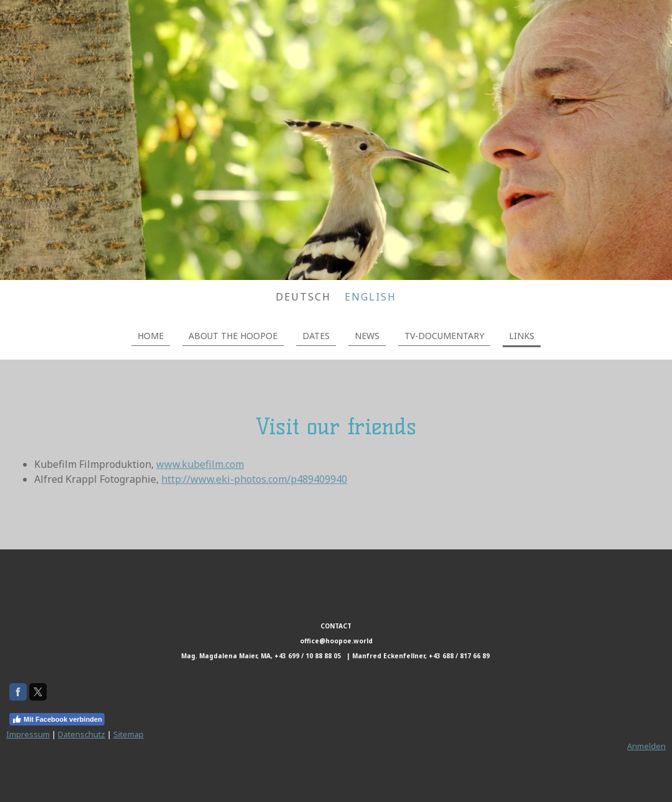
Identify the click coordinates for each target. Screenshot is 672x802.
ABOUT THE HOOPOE (233, 336)
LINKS (522, 336)
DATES (316, 336)
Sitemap (128, 734)
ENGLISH (371, 297)
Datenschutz (82, 734)
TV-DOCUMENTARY (444, 336)
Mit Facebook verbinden (57, 719)
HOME (151, 336)
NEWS (367, 336)
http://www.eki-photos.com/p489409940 (254, 479)
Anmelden (646, 746)
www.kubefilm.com (200, 464)
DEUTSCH (303, 297)
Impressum (28, 734)
